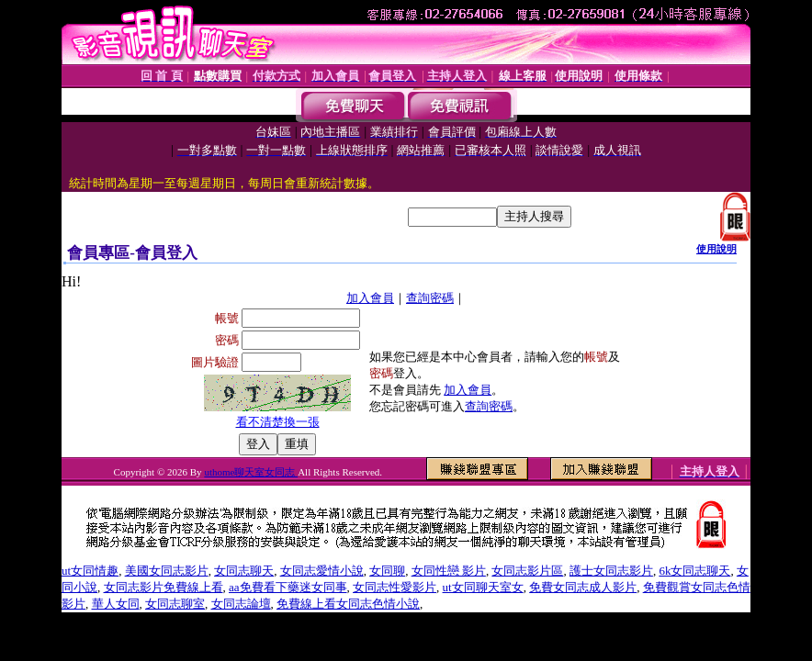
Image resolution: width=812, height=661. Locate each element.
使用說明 (716, 249)
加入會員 (370, 298)
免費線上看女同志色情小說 (348, 604)
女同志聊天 (244, 571)
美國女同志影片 (167, 571)
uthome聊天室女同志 (251, 472)
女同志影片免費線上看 (164, 587)
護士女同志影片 (611, 571)
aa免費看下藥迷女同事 (288, 587)
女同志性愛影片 (395, 587)
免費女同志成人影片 (583, 587)
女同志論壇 (241, 604)
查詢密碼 (430, 298)
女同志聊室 (175, 604)
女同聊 (387, 571)
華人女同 (116, 604)
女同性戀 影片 (449, 571)
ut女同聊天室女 (483, 587)
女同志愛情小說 (322, 571)
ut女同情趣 (90, 571)
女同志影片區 (527, 571)
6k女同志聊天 (694, 571)
